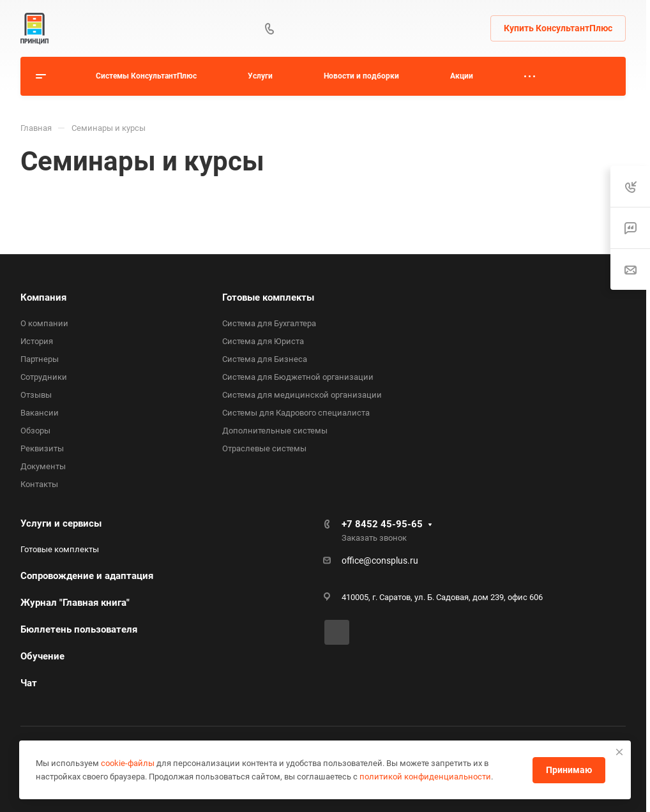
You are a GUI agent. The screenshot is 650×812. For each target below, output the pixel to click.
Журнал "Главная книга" (75, 603)
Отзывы (36, 395)
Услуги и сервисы (61, 523)
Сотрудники (44, 377)
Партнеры (40, 359)
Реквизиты (42, 448)
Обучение (42, 656)
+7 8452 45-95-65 (382, 524)
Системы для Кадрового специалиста (296, 413)
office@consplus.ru (380, 560)
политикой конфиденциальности (425, 777)
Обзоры (35, 431)
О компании (44, 323)
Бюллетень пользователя (79, 629)
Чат (29, 683)
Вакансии (40, 413)
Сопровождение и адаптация (87, 576)
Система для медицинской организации (302, 395)
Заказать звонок (374, 538)
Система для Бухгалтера (269, 323)
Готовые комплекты (268, 297)
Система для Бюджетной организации (298, 377)
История (37, 341)
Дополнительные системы (275, 431)
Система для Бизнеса (265, 359)
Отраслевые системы (264, 448)
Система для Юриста (263, 341)
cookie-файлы (128, 763)
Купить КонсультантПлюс (558, 28)
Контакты (39, 484)
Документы (43, 466)
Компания (43, 297)
